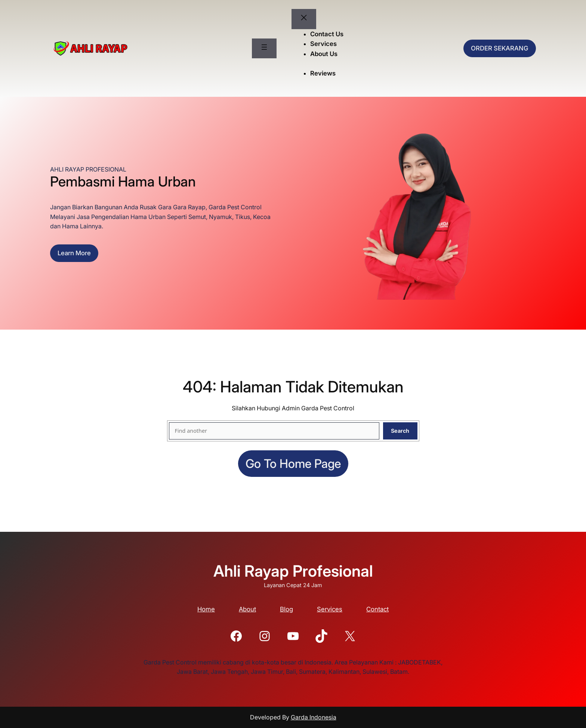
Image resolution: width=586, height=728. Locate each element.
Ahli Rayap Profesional (293, 571)
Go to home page (293, 464)
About (247, 609)
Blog (286, 609)
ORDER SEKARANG (500, 48)
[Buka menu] (264, 49)
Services (330, 609)
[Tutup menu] (304, 19)
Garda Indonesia (314, 717)
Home (206, 609)
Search (400, 431)
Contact (377, 609)
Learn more (74, 253)
